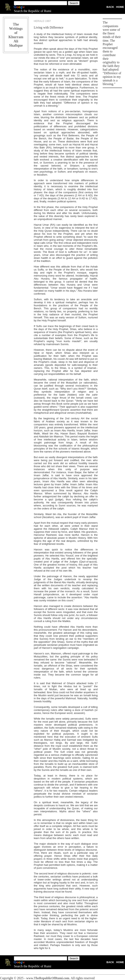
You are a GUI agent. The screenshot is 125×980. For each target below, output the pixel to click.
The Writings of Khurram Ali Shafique (16, 35)
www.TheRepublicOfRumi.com (48, 978)
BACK (110, 7)
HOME (120, 7)
